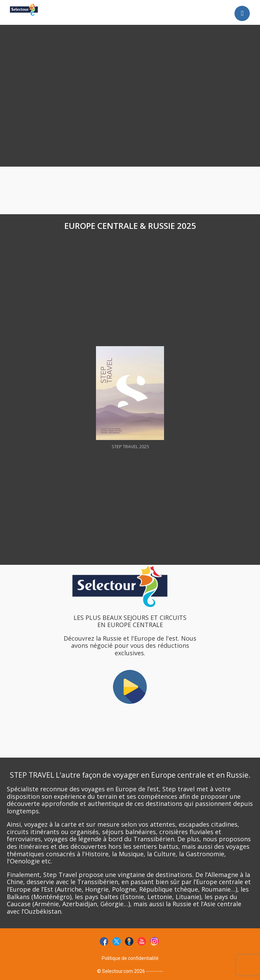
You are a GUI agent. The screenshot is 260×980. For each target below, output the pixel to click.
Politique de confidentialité (130, 958)
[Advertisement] (99, 47)
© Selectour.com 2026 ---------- (130, 971)
